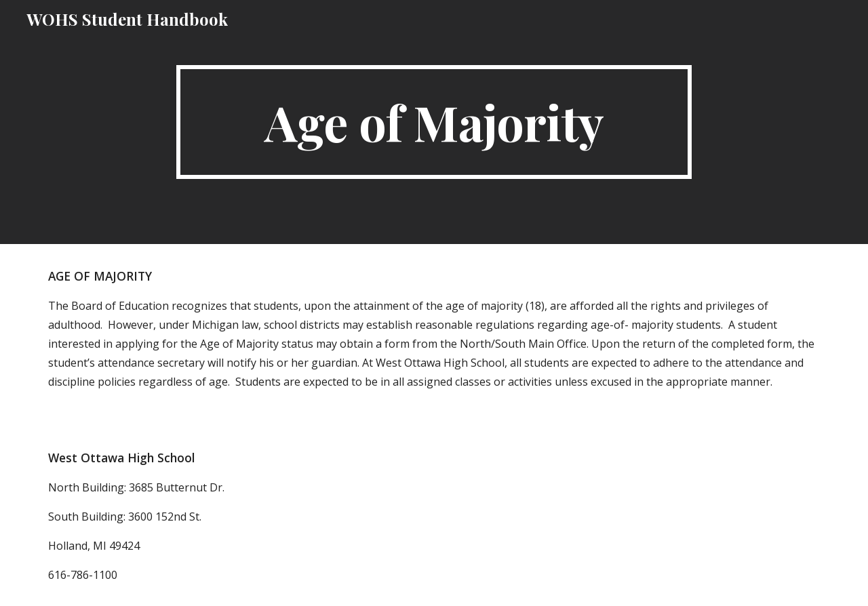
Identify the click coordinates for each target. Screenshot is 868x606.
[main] (434, 122)
